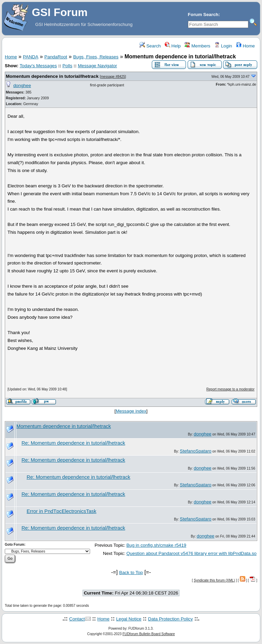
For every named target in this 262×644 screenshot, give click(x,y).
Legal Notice (129, 619)
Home (245, 46)
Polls (67, 66)
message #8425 (113, 77)
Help (173, 46)
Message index (131, 411)
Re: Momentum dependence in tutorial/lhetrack (73, 443)
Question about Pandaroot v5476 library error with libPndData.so (191, 553)
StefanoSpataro (196, 451)
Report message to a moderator (230, 389)
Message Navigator (97, 66)
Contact (77, 619)
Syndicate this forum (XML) (214, 580)
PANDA (31, 57)
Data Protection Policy (170, 619)
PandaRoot (56, 57)
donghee (22, 85)
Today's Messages (38, 66)
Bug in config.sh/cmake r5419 (156, 545)
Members (197, 46)
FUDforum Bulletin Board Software (149, 634)
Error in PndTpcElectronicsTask (61, 511)
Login (223, 46)
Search (150, 46)
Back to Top (131, 573)
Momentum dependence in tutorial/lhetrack (52, 76)
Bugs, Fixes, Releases (96, 57)
